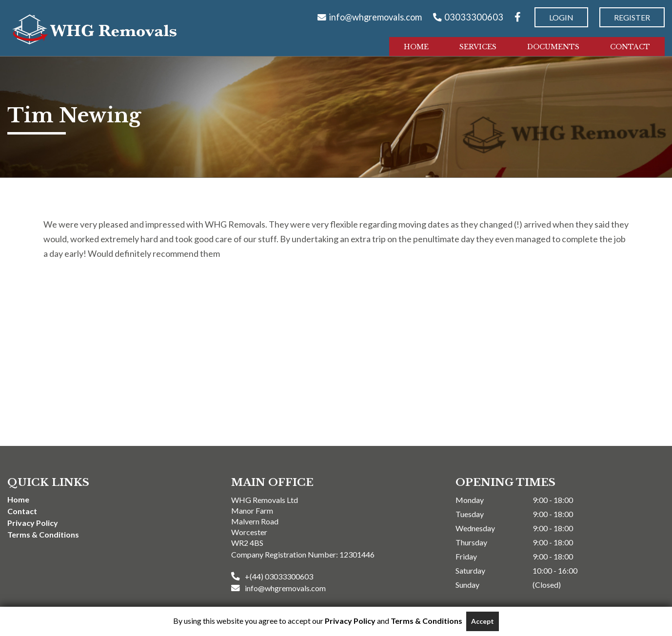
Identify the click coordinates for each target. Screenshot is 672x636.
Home (416, 47)
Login (561, 17)
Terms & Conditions (43, 534)
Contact (630, 47)
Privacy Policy (33, 523)
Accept (483, 621)
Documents (553, 47)
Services (478, 47)
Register (632, 17)
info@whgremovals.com (375, 17)
